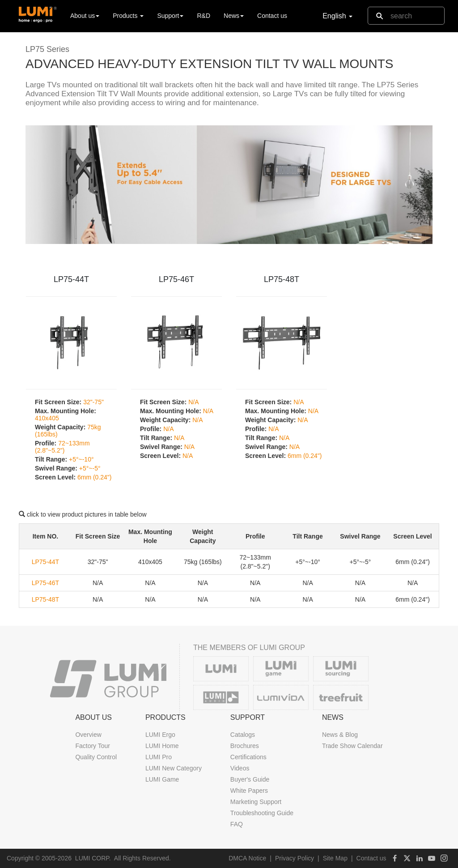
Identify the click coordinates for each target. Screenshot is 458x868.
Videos (240, 768)
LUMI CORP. (93, 858)
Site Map (335, 858)
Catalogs (243, 735)
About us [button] (85, 16)
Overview (88, 735)
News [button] (234, 16)
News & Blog (340, 735)
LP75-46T (176, 279)
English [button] (337, 16)
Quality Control (96, 757)
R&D (204, 16)
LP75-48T (282, 279)
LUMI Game (162, 779)
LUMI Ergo (160, 735)
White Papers (249, 791)
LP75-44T (71, 279)
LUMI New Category (174, 768)
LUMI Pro (159, 757)
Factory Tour (93, 746)
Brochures (245, 746)
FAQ (237, 824)
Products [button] (128, 16)
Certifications (248, 757)
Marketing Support (256, 802)
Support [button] (170, 16)
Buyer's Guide (250, 779)
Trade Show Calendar (352, 746)
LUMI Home (162, 746)
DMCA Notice (247, 858)
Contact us (272, 16)
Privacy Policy (295, 858)
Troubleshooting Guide (262, 813)
